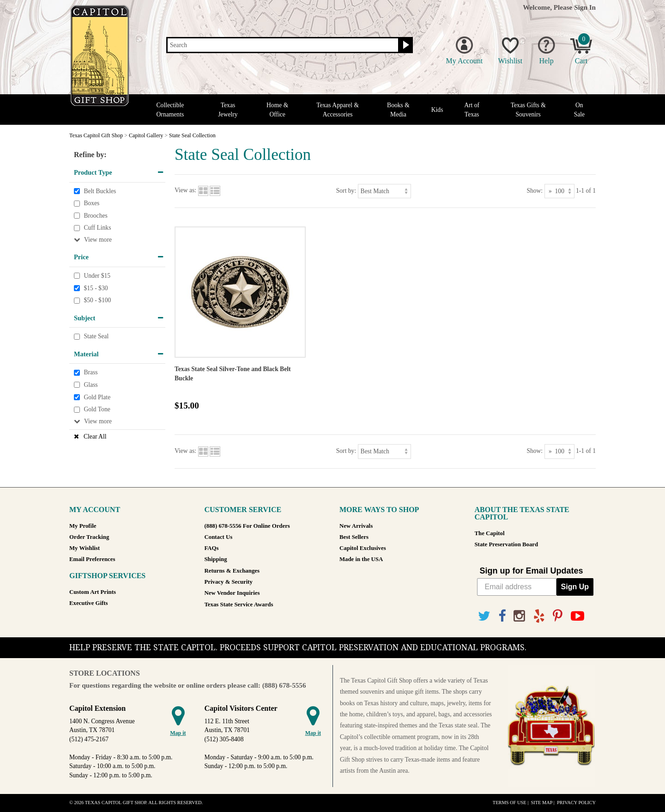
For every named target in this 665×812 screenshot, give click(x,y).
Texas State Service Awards (239, 604)
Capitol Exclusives (363, 548)
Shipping (216, 559)
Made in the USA (361, 559)
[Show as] (559, 191)
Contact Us (219, 537)
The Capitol (490, 533)
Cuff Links (97, 228)
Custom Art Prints (93, 592)
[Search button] (405, 45)
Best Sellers (354, 537)
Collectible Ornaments (170, 110)
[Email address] (517, 587)
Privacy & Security (229, 582)
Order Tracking (89, 537)
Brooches (95, 216)
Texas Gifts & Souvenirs (528, 110)
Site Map (541, 803)
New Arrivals (356, 526)
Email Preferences (92, 559)
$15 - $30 (96, 288)
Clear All (95, 437)
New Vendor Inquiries (232, 593)
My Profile (83, 526)
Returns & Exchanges (232, 571)
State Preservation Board (507, 544)
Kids (437, 110)
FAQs (212, 548)
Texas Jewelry (228, 110)
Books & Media (398, 110)
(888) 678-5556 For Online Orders (247, 526)
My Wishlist (85, 548)
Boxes (91, 203)
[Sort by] (384, 191)
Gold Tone (97, 409)
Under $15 (97, 276)
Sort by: (346, 191)
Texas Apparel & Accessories (338, 110)
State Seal (96, 337)
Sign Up (575, 587)
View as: (185, 191)
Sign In (585, 7)
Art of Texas (472, 110)
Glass (91, 385)
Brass (91, 373)
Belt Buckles (100, 191)
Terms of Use (510, 803)
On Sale (579, 110)
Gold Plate (97, 397)
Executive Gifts (89, 603)
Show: (535, 191)
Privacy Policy (576, 803)
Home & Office (277, 110)
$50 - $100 (97, 300)
